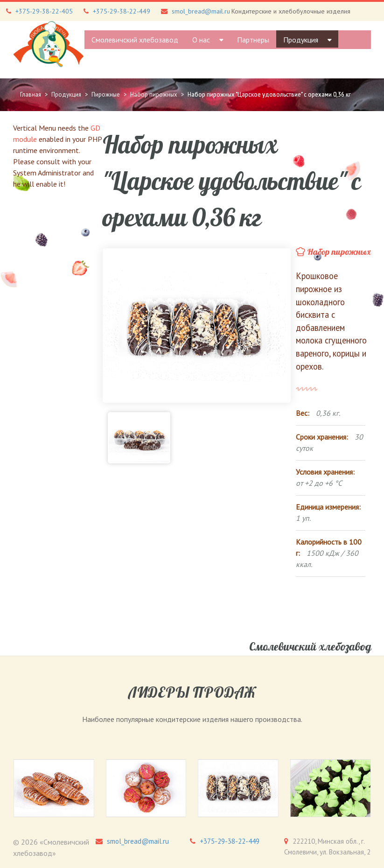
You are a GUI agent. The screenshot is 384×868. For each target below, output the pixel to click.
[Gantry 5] (49, 44)
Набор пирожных (339, 252)
